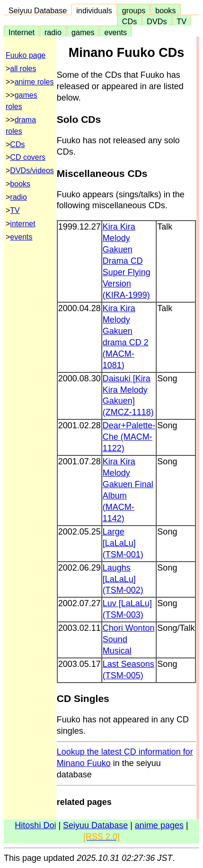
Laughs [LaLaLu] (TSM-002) (123, 579)
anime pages (159, 825)
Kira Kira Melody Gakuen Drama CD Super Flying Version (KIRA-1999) (127, 261)
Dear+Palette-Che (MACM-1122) (129, 437)
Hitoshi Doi (35, 825)
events (115, 32)
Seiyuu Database (38, 10)
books (165, 10)
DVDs (157, 21)
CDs (129, 21)
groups (134, 10)
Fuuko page (26, 55)
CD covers (28, 157)
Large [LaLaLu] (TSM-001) (123, 543)
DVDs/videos (32, 171)
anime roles (34, 82)
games (83, 32)
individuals (94, 10)
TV (182, 21)
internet (22, 224)
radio (53, 32)
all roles (23, 69)
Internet (22, 32)
